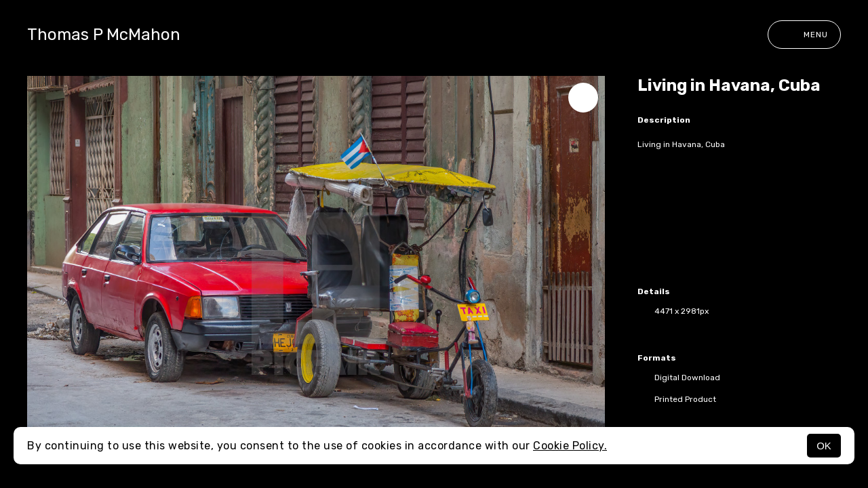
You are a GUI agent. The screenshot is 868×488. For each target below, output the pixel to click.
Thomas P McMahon (104, 35)
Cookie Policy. (570, 446)
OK (824, 446)
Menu (804, 35)
